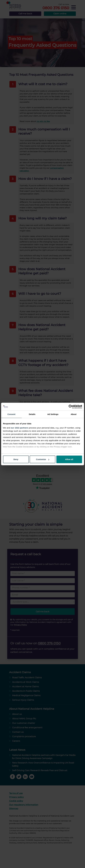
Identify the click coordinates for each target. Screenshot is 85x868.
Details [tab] (32, 414)
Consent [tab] (11, 414)
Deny (16, 459)
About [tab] (74, 414)
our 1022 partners (20, 428)
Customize (43, 459)
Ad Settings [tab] (53, 414)
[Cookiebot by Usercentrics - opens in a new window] (71, 407)
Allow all (69, 459)
